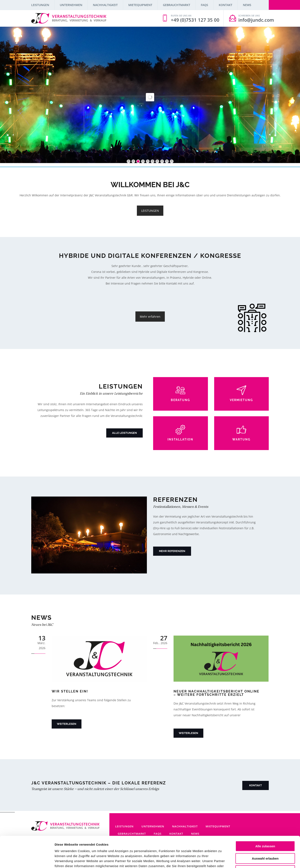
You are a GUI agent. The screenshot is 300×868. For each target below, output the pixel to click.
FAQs (204, 5)
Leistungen (40, 5)
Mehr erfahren (150, 317)
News (247, 5)
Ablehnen (265, 841)
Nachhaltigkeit (105, 5)
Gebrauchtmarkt (177, 5)
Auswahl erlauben (265, 829)
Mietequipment (140, 5)
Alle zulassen (265, 817)
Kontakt (226, 5)
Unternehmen (71, 5)
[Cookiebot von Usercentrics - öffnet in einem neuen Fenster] (27, 860)
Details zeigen (222, 860)
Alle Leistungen (124, 433)
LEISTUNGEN (150, 211)
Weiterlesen (67, 724)
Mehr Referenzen (172, 551)
